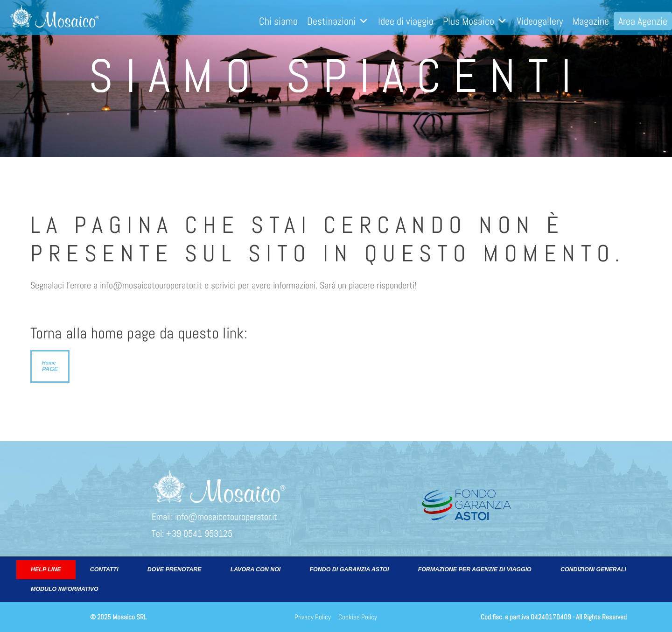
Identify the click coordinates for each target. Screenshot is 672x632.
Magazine (591, 21)
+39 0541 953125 (199, 534)
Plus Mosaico (475, 21)
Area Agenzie (643, 21)
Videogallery (540, 21)
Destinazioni (338, 21)
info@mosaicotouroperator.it (226, 517)
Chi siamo (278, 21)
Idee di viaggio (406, 21)
